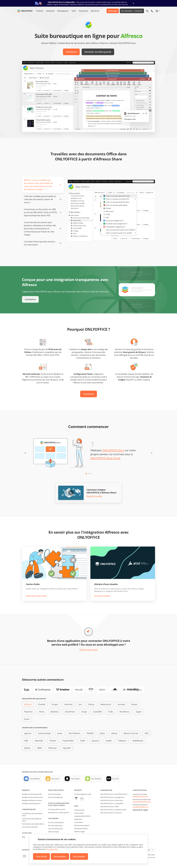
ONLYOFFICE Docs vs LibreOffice (112, 803)
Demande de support (82, 825)
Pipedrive (28, 712)
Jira (80, 704)
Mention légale (79, 832)
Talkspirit (122, 741)
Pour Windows (35, 779)
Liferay (91, 704)
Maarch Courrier (131, 733)
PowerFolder (68, 741)
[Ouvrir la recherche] (147, 11)
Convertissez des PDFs (30, 827)
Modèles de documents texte (32, 797)
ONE (26, 741)
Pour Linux (55, 779)
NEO (147, 733)
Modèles (26, 790)
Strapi (84, 712)
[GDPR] (82, 799)
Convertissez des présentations (33, 824)
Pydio (83, 741)
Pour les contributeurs (56, 822)
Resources (95, 11)
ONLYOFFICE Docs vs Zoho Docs (112, 800)
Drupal (55, 704)
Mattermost (106, 704)
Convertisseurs (29, 809)
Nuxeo (134, 704)
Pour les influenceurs (56, 829)
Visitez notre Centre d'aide (36, 596)
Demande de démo (81, 828)
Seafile (109, 741)
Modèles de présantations (31, 803)
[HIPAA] (76, 799)
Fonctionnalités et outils (57, 809)
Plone (42, 712)
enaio (60, 733)
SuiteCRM (97, 712)
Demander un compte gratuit (58, 812)
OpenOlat (39, 741)
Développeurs (63, 11)
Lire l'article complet (102, 596)
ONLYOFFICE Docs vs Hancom (111, 813)
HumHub (68, 704)
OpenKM (67, 748)
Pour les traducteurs (55, 826)
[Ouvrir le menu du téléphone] (152, 11)
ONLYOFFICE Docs (113, 450)
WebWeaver (138, 741)
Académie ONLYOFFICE (82, 816)
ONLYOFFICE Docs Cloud (105, 458)
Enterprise (50, 11)
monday (121, 704)
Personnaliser (60, 856)
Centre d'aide (79, 813)
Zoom (27, 719)
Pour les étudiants (55, 794)
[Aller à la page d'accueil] (25, 11)
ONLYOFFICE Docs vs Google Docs (112, 797)
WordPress (124, 712)
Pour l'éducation (56, 790)
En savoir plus (52, 849)
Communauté (79, 810)
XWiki (39, 748)
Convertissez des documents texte (32, 814)
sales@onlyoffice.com (140, 796)
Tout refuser (41, 856)
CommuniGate (44, 733)
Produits (40, 11)
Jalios (102, 733)
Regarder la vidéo (94, 496)
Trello (111, 712)
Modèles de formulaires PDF (32, 794)
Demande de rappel (140, 810)
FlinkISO (90, 733)
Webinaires (78, 819)
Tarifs (74, 11)
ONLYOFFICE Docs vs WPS (110, 807)
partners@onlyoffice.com (142, 802)
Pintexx (53, 741)
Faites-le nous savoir (88, 650)
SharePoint (70, 712)
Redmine (55, 712)
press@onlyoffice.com (141, 807)
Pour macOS (75, 779)
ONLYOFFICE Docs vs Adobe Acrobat (113, 810)
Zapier (139, 712)
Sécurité (78, 790)
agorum (28, 733)
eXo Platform (74, 733)
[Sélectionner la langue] (158, 11)
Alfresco (28, 704)
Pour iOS (115, 779)
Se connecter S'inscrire (132, 11)
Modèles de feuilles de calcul (32, 800)
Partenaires (83, 11)
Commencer (71, 52)
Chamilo (42, 704)
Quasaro (96, 741)
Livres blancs (79, 822)
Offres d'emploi (54, 832)
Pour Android (96, 779)
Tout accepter (79, 856)
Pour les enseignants (55, 797)
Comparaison (106, 790)
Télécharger (113, 11)
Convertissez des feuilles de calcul (32, 820)
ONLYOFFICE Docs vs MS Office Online (114, 794)
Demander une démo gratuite (98, 52)
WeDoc (27, 748)
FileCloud (52, 748)
